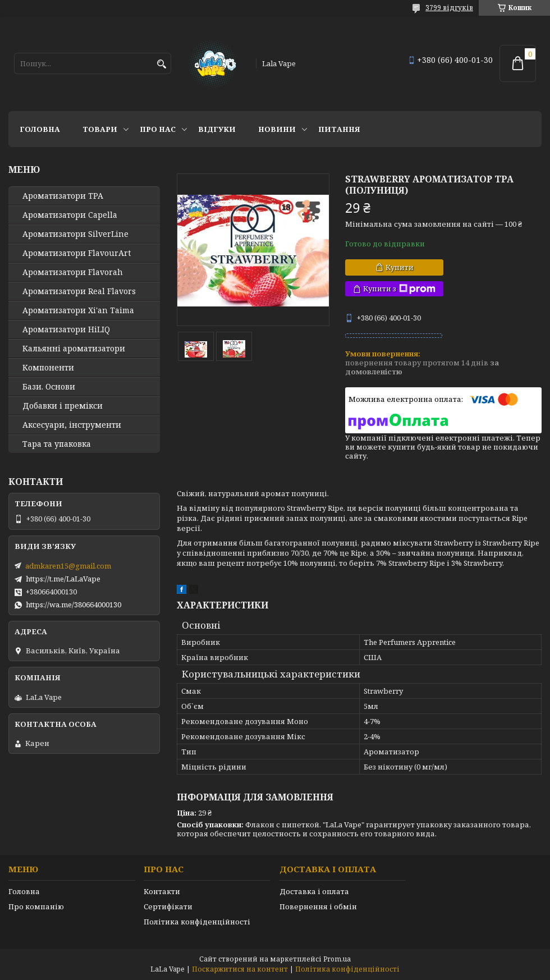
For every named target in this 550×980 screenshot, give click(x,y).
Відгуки (217, 129)
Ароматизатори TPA (63, 196)
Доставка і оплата (314, 891)
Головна (40, 129)
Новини (277, 129)
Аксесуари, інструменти (72, 425)
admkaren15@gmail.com (68, 566)
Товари (100, 129)
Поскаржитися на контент (240, 969)
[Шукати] (161, 64)
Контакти (162, 891)
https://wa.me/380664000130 (74, 605)
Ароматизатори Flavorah (73, 272)
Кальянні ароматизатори (74, 349)
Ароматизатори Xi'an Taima (78, 310)
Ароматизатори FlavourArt (77, 253)
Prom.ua (337, 959)
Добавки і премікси (63, 406)
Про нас (158, 129)
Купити (400, 267)
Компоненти (48, 368)
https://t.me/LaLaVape (63, 579)
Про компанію (36, 906)
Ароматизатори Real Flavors (79, 291)
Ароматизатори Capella (70, 215)
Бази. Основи (49, 387)
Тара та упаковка (57, 444)
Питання (339, 129)
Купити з (399, 289)
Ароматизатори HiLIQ (66, 329)
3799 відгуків (449, 8)
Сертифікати (168, 906)
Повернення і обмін (318, 906)
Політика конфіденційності (197, 922)
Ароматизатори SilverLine (75, 234)
